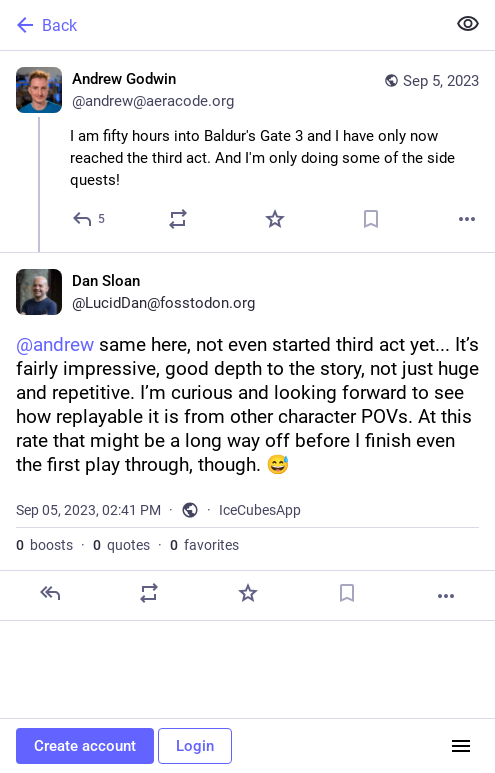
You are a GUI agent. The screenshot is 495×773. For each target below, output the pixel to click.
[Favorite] (275, 219)
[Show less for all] (468, 24)
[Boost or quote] (178, 219)
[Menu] (461, 746)
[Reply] (89, 219)
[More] (467, 219)
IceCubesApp (260, 510)
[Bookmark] (371, 219)
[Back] (220, 25)
